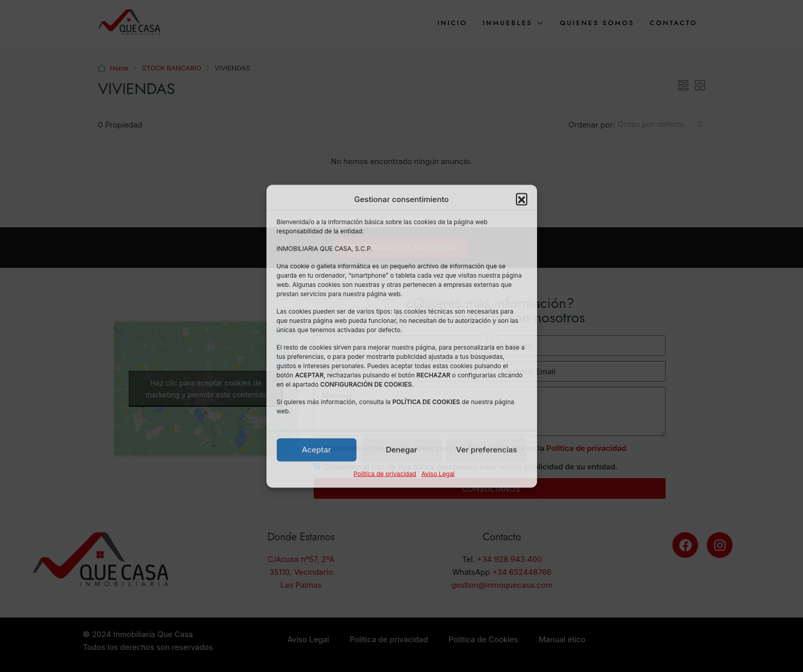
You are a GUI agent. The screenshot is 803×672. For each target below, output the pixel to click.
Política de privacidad (385, 473)
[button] (522, 199)
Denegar (401, 450)
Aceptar (317, 450)
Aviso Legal (438, 473)
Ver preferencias (487, 450)
